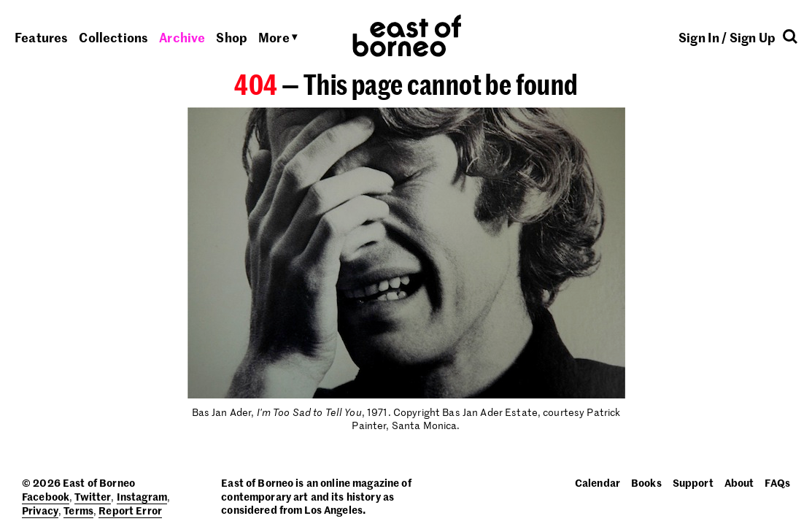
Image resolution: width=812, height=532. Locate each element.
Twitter (93, 496)
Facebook (46, 496)
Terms (78, 510)
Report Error (130, 510)
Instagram (142, 496)
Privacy (40, 510)
